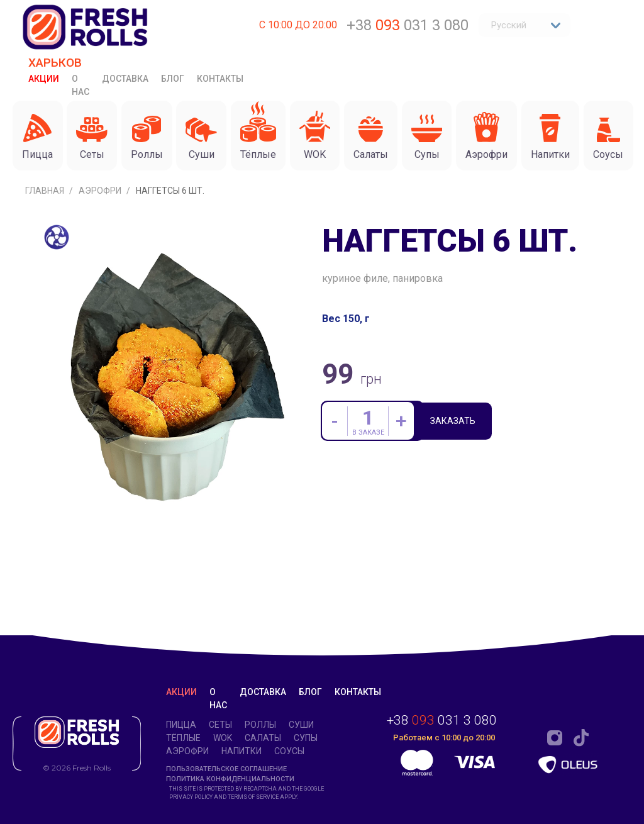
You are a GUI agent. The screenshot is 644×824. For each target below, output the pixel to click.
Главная (46, 260)
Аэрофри (101, 260)
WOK (223, 738)
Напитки (241, 751)
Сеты (220, 725)
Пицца (181, 725)
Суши (301, 725)
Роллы (260, 725)
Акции (44, 79)
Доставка (125, 79)
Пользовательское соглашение (226, 769)
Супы (306, 738)
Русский (526, 25)
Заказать (455, 492)
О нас (80, 85)
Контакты (220, 79)
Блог (173, 79)
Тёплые (183, 738)
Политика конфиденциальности (230, 780)
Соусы (289, 751)
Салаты (263, 738)
